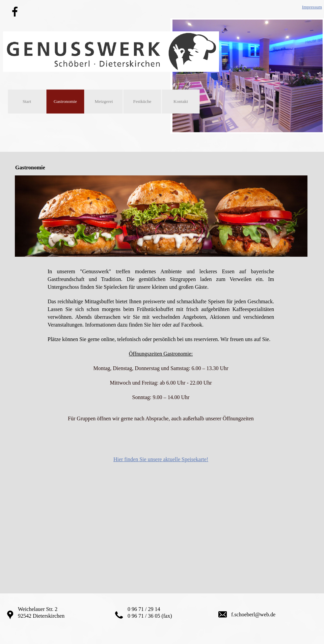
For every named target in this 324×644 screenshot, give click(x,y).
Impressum (312, 7)
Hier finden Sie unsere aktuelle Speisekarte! (161, 459)
